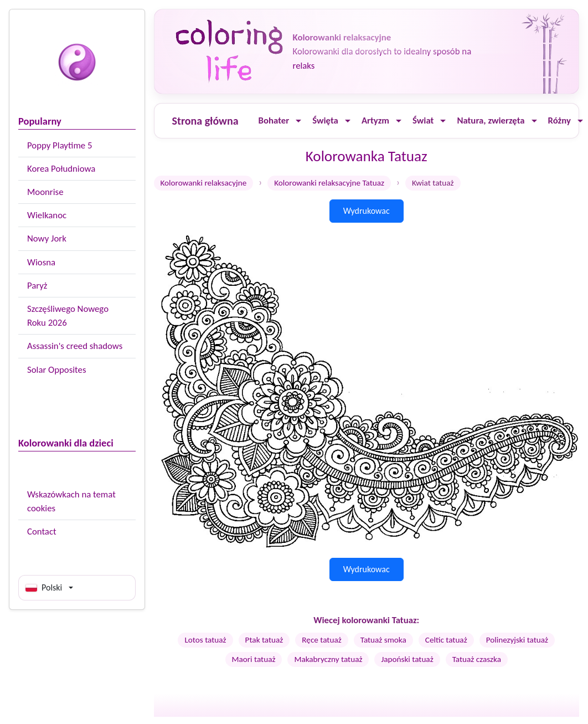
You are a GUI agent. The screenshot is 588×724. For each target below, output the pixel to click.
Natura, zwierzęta (491, 120)
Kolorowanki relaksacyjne (204, 183)
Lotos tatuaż (205, 640)
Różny (559, 120)
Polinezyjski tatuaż (517, 640)
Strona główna (205, 121)
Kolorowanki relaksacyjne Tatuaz (329, 183)
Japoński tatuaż (407, 659)
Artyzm (375, 120)
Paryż (37, 286)
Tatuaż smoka (383, 640)
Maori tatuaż (254, 659)
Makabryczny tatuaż (328, 659)
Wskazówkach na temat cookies (71, 501)
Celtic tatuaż (446, 640)
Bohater (274, 120)
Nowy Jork (47, 238)
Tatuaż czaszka (477, 659)
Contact (42, 532)
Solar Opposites (56, 370)
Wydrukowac (367, 211)
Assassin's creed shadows (75, 346)
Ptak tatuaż (264, 640)
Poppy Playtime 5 (60, 145)
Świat (423, 120)
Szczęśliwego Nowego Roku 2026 (68, 316)
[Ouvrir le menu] (298, 121)
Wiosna (41, 262)
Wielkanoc (47, 215)
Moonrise (45, 192)
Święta (325, 120)
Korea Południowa (61, 169)
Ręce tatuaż (321, 640)
